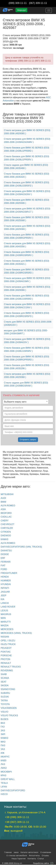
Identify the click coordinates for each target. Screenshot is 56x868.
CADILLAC (6, 517)
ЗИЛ (3, 734)
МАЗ (3, 742)
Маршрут (22, 10)
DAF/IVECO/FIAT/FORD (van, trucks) (21, 547)
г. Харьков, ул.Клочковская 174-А (25, 812)
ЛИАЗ (4, 768)
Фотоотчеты (34, 856)
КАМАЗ (4, 539)
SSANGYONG (8, 689)
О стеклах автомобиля (17, 856)
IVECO (4, 794)
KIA (3, 599)
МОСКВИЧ (6, 772)
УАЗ (3, 749)
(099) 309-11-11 (18, 3)
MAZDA (5, 626)
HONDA (5, 577)
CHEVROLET (8, 524)
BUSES (4, 719)
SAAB (4, 674)
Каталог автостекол (29, 852)
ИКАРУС (5, 757)
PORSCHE (6, 656)
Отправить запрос (28, 440)
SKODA (5, 686)
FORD (4, 569)
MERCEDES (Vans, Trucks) (16, 633)
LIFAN (4, 787)
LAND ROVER (8, 607)
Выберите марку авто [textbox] (15, 402)
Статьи (41, 859)
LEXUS (4, 611)
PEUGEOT (6, 648)
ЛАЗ (3, 764)
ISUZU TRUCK (8, 644)
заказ (16, 852)
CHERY (5, 521)
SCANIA (5, 678)
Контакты (32, 859)
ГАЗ (3, 727)
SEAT (4, 682)
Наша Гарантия (19, 859)
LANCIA (5, 603)
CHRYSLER (7, 528)
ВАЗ (3, 723)
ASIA (3, 509)
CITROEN (6, 532)
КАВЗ (3, 760)
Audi (3, 498)
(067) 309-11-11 (38, 3)
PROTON (5, 659)
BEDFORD (6, 513)
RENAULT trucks (11, 667)
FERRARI (6, 562)
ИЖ (3, 753)
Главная (8, 852)
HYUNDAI (6, 584)
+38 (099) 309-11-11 (17, 817)
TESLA (4, 783)
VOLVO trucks (9, 715)
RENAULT (6, 663)
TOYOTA (5, 704)
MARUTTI (6, 622)
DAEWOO (6, 536)
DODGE (5, 554)
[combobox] (26, 402)
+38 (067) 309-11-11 (17, 822)
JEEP (3, 596)
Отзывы (45, 856)
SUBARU (5, 693)
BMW (3, 502)
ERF (3, 558)
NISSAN (5, 637)
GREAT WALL (8, 779)
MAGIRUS (6, 614)
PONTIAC (6, 652)
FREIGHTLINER (9, 573)
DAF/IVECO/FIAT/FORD (13, 790)
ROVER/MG (7, 671)
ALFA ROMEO (8, 506)
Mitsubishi (7, 494)
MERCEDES (7, 629)
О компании (46, 852)
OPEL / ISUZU (8, 641)
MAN (3, 618)
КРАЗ (3, 775)
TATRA (4, 700)
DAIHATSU (6, 551)
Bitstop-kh (18, 863)
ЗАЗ (3, 730)
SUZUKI (5, 697)
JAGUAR (5, 592)
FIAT (3, 566)
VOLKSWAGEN (9, 708)
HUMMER (6, 581)
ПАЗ (3, 745)
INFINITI (5, 588)
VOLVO (4, 712)
